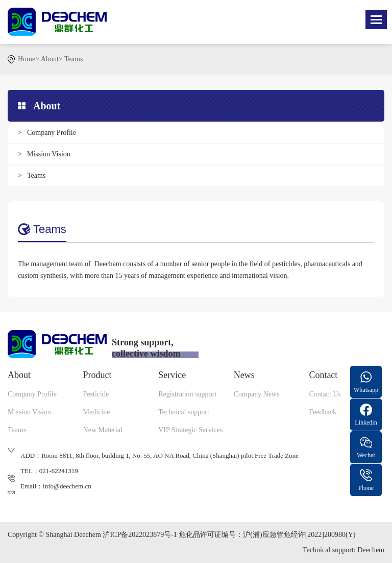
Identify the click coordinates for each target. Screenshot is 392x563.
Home (27, 59)
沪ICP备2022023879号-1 (140, 535)
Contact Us (325, 394)
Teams (73, 59)
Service (172, 375)
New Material (103, 430)
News (244, 375)
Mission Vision (49, 154)
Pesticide (96, 394)
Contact (323, 375)
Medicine (97, 412)
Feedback (323, 412)
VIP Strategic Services (190, 430)
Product (97, 375)
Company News (257, 394)
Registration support (187, 394)
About (50, 59)
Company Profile (52, 133)
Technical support (184, 412)
